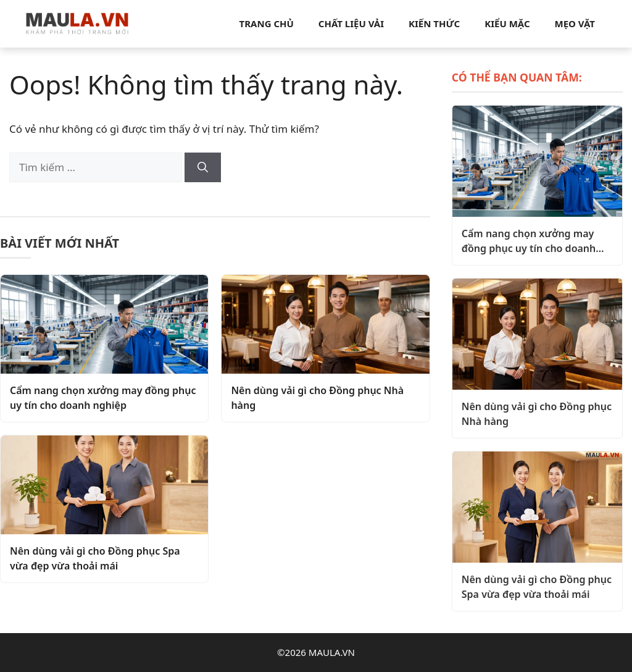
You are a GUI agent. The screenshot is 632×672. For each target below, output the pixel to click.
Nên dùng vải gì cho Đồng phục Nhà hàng (317, 398)
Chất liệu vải (351, 23)
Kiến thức (434, 23)
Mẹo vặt (575, 23)
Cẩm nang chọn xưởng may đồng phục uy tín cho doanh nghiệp (103, 398)
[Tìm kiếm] (203, 167)
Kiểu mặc (507, 23)
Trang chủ (267, 23)
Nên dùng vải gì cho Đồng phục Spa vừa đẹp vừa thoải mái (95, 558)
